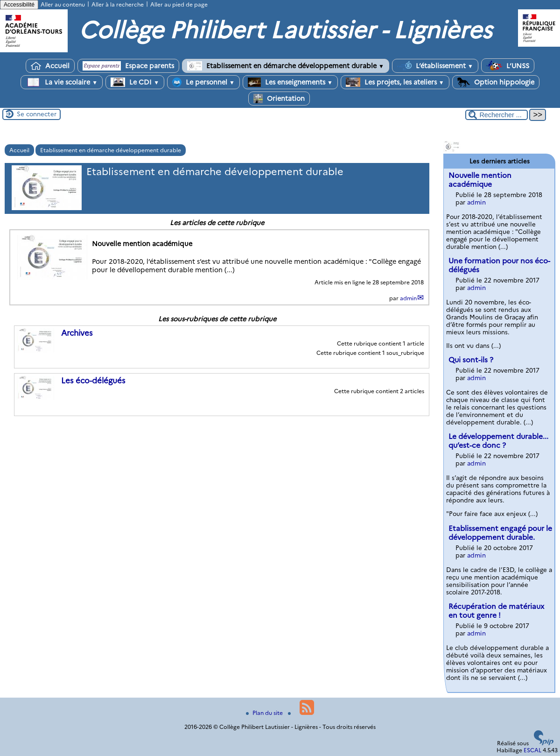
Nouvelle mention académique (480, 180)
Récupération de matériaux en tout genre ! (496, 611)
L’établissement (435, 66)
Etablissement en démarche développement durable (286, 66)
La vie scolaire (62, 82)
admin (408, 298)
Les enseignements (290, 82)
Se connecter (37, 114)
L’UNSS (508, 66)
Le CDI (135, 82)
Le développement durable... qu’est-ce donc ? (498, 441)
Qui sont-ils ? (471, 360)
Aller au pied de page (179, 4)
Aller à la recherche (118, 4)
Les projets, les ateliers (395, 82)
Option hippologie (496, 82)
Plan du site (265, 713)
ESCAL (532, 750)
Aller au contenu (63, 4)
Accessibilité (19, 5)
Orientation (279, 99)
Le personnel (203, 82)
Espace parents (128, 66)
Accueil (50, 66)
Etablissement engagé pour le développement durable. (500, 533)
